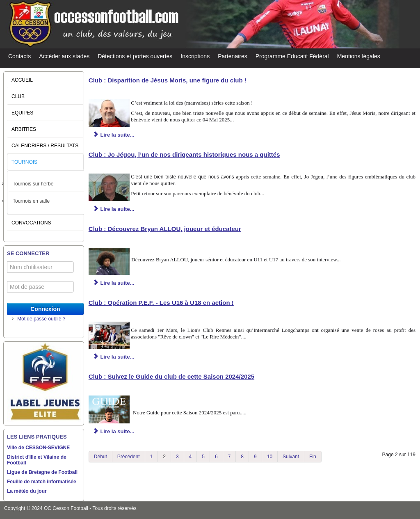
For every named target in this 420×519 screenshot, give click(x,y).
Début (100, 457)
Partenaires (233, 56)
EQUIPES (22, 113)
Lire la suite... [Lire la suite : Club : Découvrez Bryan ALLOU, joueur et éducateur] (114, 283)
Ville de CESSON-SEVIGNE (38, 448)
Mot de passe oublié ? (41, 319)
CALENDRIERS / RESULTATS (45, 146)
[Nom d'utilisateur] (40, 267)
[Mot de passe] (40, 287)
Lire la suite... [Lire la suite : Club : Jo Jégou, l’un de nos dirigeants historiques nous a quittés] (114, 209)
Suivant (291, 457)
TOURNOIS (24, 162)
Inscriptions (195, 56)
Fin (313, 457)
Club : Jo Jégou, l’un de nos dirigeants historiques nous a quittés (184, 154)
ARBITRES (24, 129)
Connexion (45, 309)
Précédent (129, 457)
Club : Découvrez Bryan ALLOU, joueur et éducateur (165, 229)
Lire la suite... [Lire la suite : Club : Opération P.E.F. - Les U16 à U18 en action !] (114, 357)
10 (270, 457)
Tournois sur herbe (33, 184)
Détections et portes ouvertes (135, 56)
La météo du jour (27, 491)
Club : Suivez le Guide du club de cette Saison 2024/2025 (171, 376)
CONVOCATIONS (31, 223)
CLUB (18, 96)
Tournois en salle (31, 201)
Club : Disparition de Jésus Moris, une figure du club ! (168, 80)
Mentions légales (359, 56)
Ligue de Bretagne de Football (42, 472)
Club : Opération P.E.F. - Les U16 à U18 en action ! (161, 303)
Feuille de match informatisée (42, 482)
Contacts (19, 56)
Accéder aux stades (64, 56)
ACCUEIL (22, 80)
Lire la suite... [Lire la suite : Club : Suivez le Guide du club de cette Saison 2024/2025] (114, 431)
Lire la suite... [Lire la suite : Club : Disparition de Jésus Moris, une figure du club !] (114, 135)
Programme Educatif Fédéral (292, 56)
